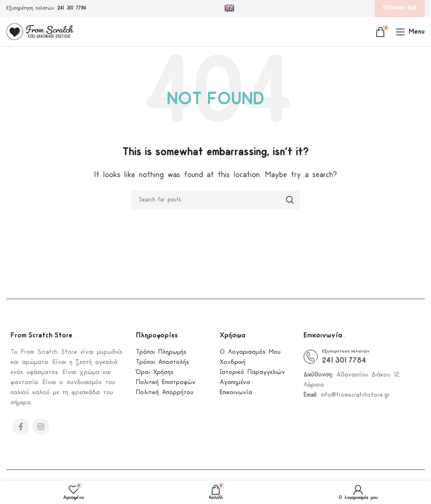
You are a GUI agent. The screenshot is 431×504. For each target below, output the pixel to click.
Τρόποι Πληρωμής (161, 352)
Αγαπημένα (235, 383)
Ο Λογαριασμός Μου (250, 352)
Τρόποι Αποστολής (162, 362)
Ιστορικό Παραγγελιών (252, 373)
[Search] (215, 200)
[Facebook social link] (21, 427)
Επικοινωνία (236, 393)
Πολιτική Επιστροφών (166, 383)
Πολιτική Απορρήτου (165, 393)
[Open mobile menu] (410, 32)
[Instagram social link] (41, 427)
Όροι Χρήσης (155, 373)
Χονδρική (233, 362)
